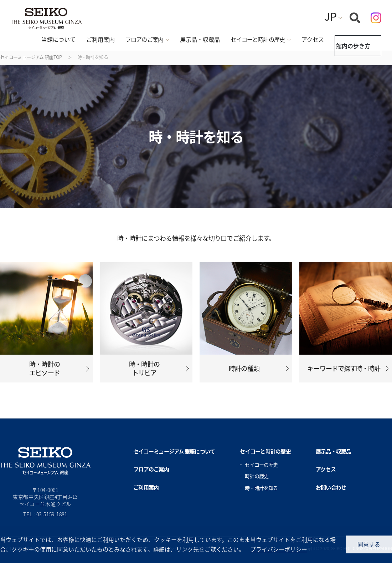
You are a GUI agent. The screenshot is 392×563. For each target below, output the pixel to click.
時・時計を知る (261, 488)
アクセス (300, 39)
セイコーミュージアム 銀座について (174, 451)
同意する (369, 544)
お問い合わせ (331, 487)
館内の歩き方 (351, 40)
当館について (45, 39)
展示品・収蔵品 (187, 39)
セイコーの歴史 (261, 465)
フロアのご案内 (151, 469)
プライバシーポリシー (279, 549)
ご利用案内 (87, 39)
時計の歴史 (257, 476)
